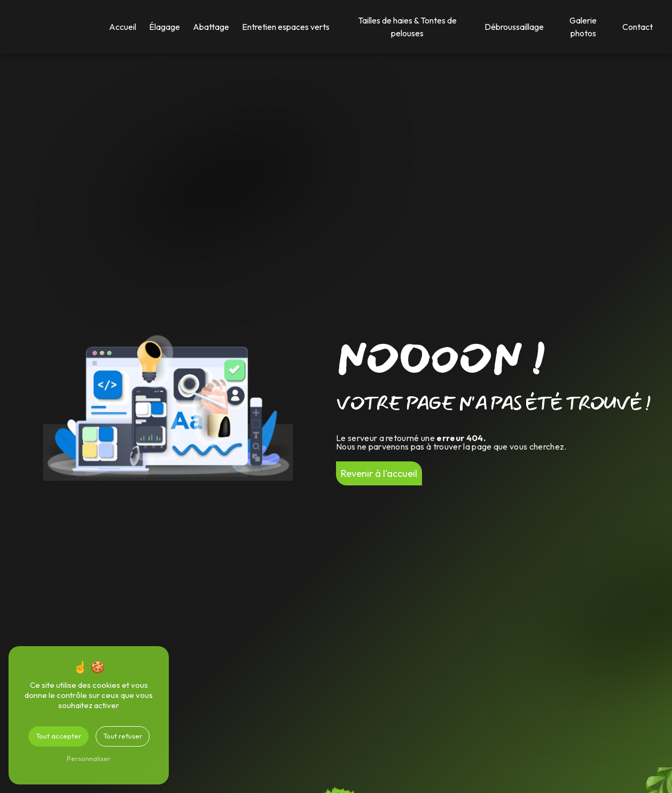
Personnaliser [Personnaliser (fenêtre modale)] (89, 758)
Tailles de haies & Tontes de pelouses (407, 27)
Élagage (165, 27)
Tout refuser (123, 736)
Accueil (123, 27)
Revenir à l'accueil (379, 473)
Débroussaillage (514, 27)
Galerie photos (583, 27)
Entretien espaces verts (286, 27)
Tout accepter (58, 736)
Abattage (211, 27)
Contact (638, 27)
